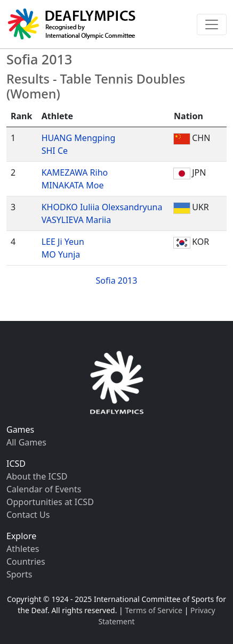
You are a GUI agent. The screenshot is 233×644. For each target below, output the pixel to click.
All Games (26, 442)
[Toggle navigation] (212, 24)
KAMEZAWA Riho (75, 172)
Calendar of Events (44, 489)
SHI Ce (55, 151)
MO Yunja (61, 254)
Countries (26, 562)
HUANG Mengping (79, 138)
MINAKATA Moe (73, 185)
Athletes (23, 549)
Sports (19, 574)
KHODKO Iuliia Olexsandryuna (102, 207)
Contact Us (28, 515)
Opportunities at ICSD (50, 502)
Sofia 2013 (117, 280)
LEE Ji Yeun (63, 242)
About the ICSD (37, 476)
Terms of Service (154, 610)
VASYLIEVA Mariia (76, 220)
